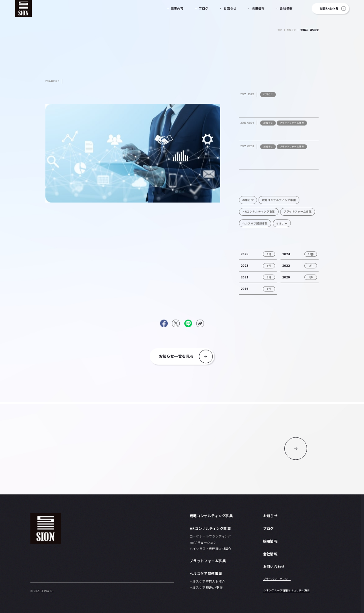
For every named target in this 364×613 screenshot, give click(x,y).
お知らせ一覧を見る (176, 356)
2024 (286, 254)
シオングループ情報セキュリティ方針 (287, 590)
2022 (286, 265)
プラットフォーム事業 (298, 211)
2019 (244, 289)
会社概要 (286, 8)
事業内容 (177, 8)
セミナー (281, 223)
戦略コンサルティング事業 (279, 200)
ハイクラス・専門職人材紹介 (211, 549)
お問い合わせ (329, 8)
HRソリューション (203, 542)
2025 (244, 254)
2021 (244, 277)
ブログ (204, 8)
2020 (286, 277)
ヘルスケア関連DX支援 (206, 587)
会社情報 (270, 554)
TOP (280, 30)
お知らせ (230, 8)
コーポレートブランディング (210, 536)
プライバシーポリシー (277, 579)
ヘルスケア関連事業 (255, 223)
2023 (244, 265)
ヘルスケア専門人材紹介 (207, 581)
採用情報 (258, 8)
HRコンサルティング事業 (259, 211)
